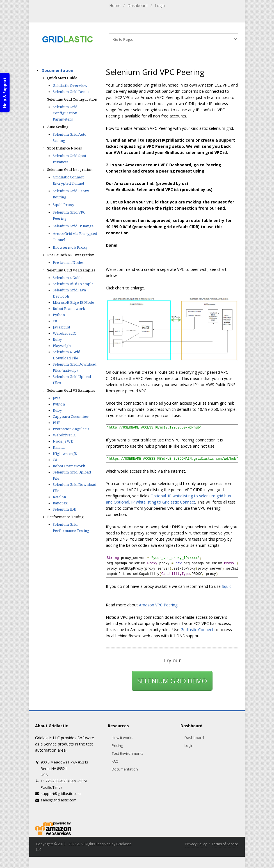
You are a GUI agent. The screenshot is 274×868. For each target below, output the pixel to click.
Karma (59, 447)
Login (160, 5)
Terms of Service (225, 844)
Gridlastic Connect (197, 630)
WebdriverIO (65, 333)
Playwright (62, 346)
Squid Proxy (63, 205)
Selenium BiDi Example (73, 284)
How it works (123, 738)
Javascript (61, 327)
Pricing (117, 745)
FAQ (115, 761)
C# (55, 321)
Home (115, 5)
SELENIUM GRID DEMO (172, 681)
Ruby (57, 340)
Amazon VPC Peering (158, 605)
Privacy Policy (196, 844)
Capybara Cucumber (71, 417)
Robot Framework (69, 309)
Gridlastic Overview (70, 86)
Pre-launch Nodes (68, 263)
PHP (57, 423)
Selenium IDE (64, 509)
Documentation (57, 70)
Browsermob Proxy (70, 247)
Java (57, 398)
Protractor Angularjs (71, 429)
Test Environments (128, 753)
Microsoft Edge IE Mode (73, 302)
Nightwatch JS (65, 454)
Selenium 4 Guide (68, 278)
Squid (227, 586)
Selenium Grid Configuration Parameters (65, 113)
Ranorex (60, 503)
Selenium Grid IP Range (73, 226)
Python (59, 315)
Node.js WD (63, 441)
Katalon (59, 497)
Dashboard (138, 5)
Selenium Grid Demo (71, 92)
